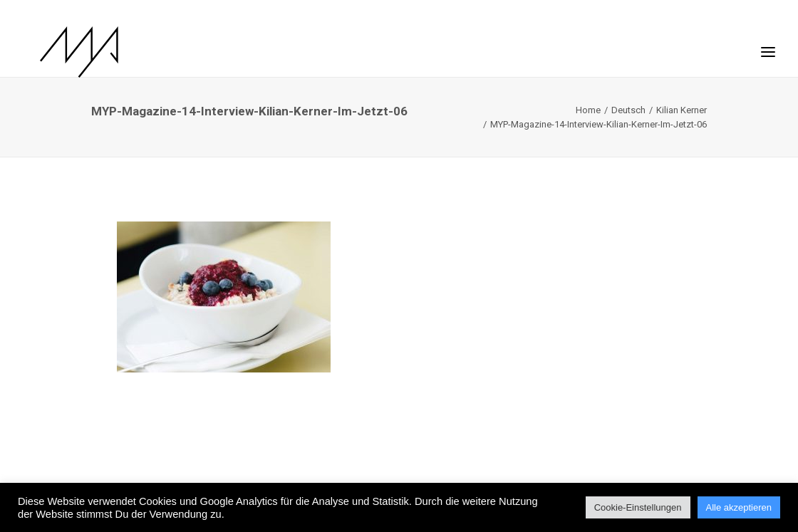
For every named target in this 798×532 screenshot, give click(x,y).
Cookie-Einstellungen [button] (638, 507)
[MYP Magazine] (62, 52)
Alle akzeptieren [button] (739, 507)
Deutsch (628, 110)
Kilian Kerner (682, 110)
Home (588, 110)
